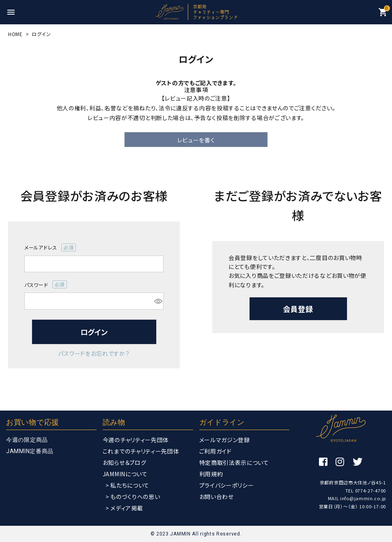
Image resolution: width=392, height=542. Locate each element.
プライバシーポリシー (227, 485)
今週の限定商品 (27, 440)
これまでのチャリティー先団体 (141, 451)
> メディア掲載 (124, 508)
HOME (15, 34)
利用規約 (211, 474)
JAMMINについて (125, 474)
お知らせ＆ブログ (125, 462)
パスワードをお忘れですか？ (94, 353)
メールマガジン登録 (225, 440)
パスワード (46, 284)
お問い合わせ (216, 497)
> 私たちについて (127, 485)
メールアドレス (50, 247)
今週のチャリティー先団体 (136, 440)
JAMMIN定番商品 (30, 451)
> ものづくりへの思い (133, 497)
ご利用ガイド (215, 451)
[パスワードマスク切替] (158, 301)
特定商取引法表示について (234, 462)
